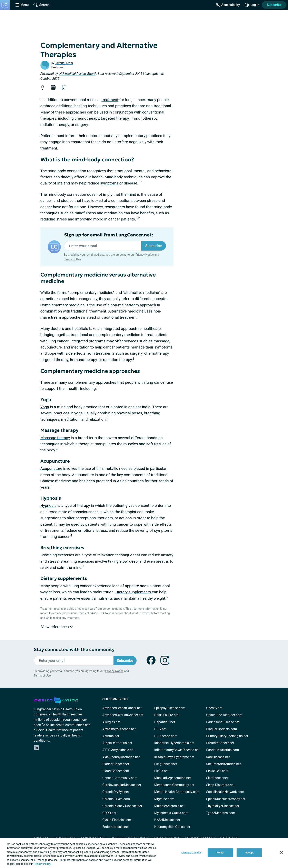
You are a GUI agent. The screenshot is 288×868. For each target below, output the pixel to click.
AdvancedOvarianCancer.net (123, 715)
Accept (249, 853)
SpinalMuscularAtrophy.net (226, 799)
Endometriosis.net (116, 827)
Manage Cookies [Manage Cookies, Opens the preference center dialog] (191, 853)
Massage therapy (55, 438)
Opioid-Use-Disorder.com (224, 715)
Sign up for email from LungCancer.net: (109, 235)
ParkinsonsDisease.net (223, 722)
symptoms (109, 183)
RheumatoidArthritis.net (224, 764)
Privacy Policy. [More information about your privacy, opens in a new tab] (42, 864)
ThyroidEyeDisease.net (223, 806)
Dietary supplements (133, 592)
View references (57, 627)
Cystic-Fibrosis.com (117, 820)
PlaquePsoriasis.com (222, 729)
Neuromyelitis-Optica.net (172, 827)
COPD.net (109, 813)
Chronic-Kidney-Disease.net (122, 806)
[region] (144, 853)
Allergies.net (111, 722)
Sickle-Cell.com (217, 771)
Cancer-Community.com (120, 778)
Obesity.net (214, 708)
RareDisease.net (218, 757)
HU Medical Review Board (77, 74)
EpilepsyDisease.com (170, 708)
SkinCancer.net (217, 778)
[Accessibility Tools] (228, 5)
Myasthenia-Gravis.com (171, 813)
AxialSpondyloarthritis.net (121, 757)
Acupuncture (51, 468)
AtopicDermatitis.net (117, 743)
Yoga (45, 407)
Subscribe (274, 5)
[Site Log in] (252, 5)
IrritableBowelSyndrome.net (174, 757)
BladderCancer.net (116, 764)
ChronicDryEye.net (116, 792)
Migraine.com (164, 799)
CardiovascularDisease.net (122, 785)
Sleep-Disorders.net (220, 785)
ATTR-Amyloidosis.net (118, 750)
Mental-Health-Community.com (177, 792)
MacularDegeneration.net (173, 778)
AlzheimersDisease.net (119, 729)
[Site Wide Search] (41, 5)
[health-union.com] (56, 700)
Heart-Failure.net (166, 715)
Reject (220, 853)
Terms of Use (73, 259)
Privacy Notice (144, 255)
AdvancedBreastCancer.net (122, 708)
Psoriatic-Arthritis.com (222, 750)
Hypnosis (48, 505)
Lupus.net (161, 771)
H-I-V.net (160, 729)
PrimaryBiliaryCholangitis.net (227, 736)
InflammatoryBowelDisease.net (177, 750)
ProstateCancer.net (220, 743)
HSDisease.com (166, 736)
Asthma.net (111, 736)
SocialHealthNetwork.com (225, 792)
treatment (110, 100)
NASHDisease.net (167, 820)
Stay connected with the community (74, 649)
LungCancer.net (166, 764)
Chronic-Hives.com (116, 799)
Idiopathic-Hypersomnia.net (174, 743)
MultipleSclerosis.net (170, 806)
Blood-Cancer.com (116, 771)
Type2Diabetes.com (221, 813)
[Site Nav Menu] (22, 5)
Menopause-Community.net (174, 785)
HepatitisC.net (165, 722)
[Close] (281, 852)
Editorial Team (64, 63)
